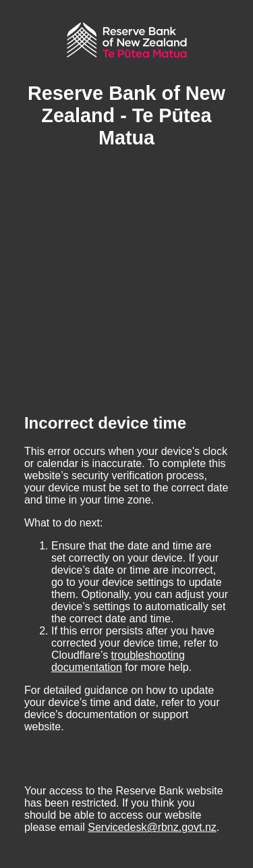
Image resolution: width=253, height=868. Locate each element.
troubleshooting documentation (118, 661)
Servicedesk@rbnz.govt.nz (152, 827)
